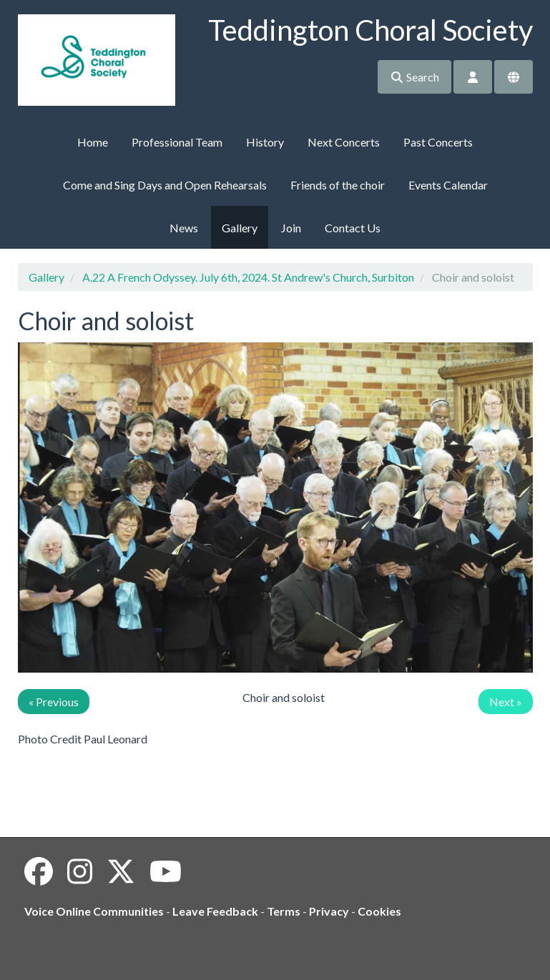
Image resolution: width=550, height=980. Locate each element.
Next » (506, 702)
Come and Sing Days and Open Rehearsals (165, 185)
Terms (284, 911)
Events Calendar (448, 185)
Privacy (329, 911)
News (184, 228)
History (265, 142)
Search (414, 77)
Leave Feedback (215, 911)
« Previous (54, 702)
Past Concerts (438, 142)
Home (93, 142)
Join (291, 228)
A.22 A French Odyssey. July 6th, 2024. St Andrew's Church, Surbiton (248, 277)
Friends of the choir (338, 185)
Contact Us (353, 228)
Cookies (379, 911)
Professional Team (177, 142)
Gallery (240, 228)
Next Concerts (344, 142)
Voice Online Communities (94, 911)
